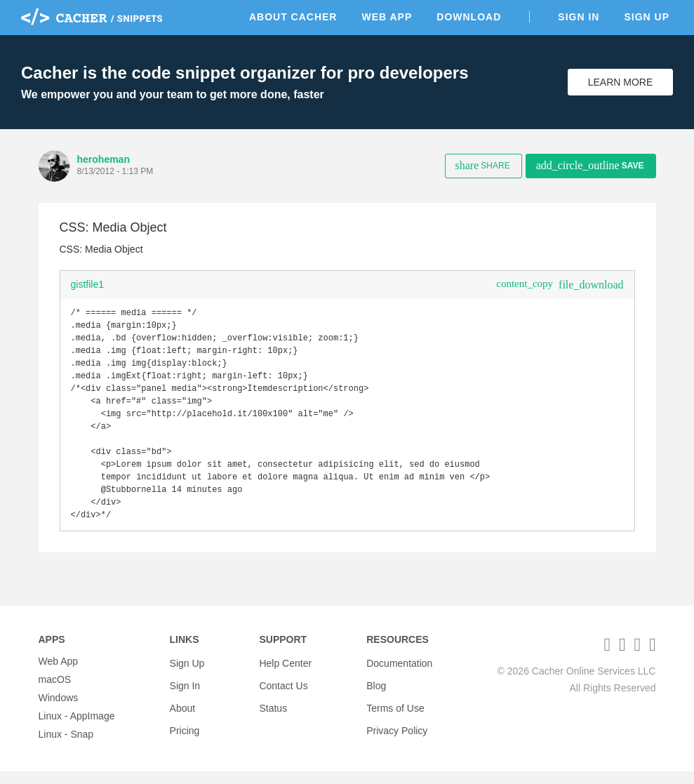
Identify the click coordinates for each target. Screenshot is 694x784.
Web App (387, 17)
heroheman (104, 159)
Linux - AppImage (77, 729)
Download (469, 17)
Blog (376, 692)
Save (590, 165)
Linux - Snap (66, 747)
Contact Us (283, 692)
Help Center (285, 674)
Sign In (579, 17)
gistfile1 (87, 284)
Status (273, 710)
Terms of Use (395, 710)
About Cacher (293, 17)
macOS (55, 692)
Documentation (399, 674)
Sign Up (647, 17)
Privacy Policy (397, 729)
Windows (59, 710)
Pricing (185, 729)
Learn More (621, 82)
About (183, 710)
